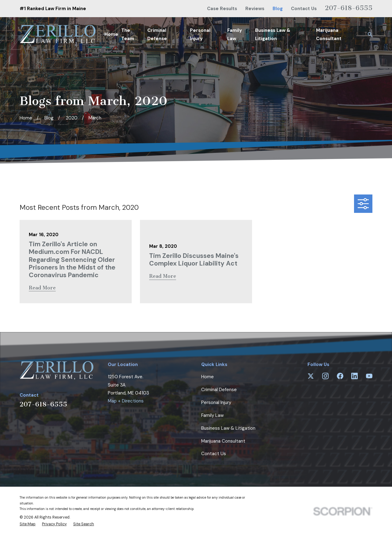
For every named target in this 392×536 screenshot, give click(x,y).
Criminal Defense (219, 390)
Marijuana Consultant (223, 441)
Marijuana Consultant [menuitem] (329, 34)
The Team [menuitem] (128, 34)
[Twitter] (311, 376)
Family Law (212, 415)
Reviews (255, 9)
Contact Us (304, 9)
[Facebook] (340, 376)
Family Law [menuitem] (235, 34)
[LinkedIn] (354, 376)
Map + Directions (126, 401)
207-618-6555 (349, 8)
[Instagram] (325, 376)
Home (207, 377)
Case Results (222, 9)
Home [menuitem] (111, 34)
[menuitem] (28, 524)
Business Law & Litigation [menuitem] (273, 34)
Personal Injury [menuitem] (200, 34)
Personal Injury (216, 402)
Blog (278, 9)
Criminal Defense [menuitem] (157, 34)
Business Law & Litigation (228, 428)
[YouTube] (369, 376)
